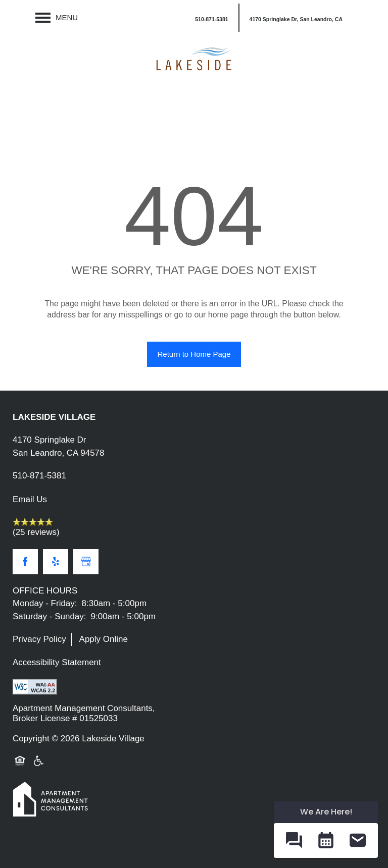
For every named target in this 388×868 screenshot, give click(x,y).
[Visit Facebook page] (25, 562)
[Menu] (57, 18)
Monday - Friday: (45, 603)
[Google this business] (86, 562)
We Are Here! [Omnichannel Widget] (326, 812)
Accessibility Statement (57, 662)
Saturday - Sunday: (50, 616)
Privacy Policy (39, 639)
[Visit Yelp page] (56, 562)
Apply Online (104, 639)
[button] (296, 18)
